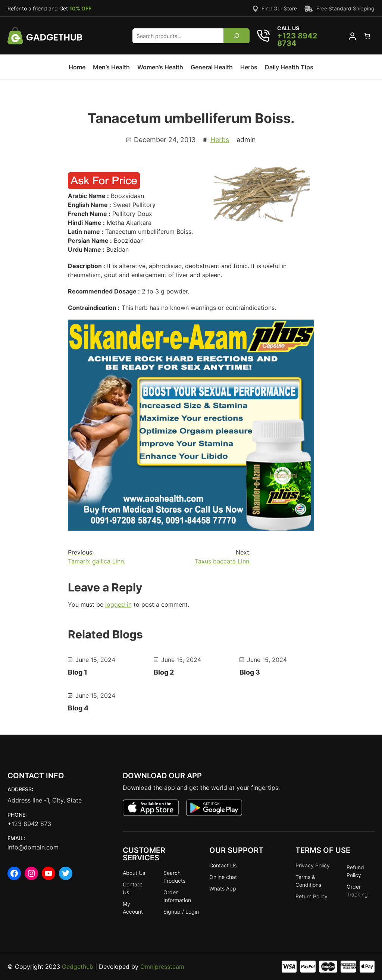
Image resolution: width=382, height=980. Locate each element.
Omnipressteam (162, 967)
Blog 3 (250, 672)
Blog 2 (164, 672)
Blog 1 (78, 672)
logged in (118, 604)
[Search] (237, 36)
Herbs (220, 140)
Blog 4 (78, 708)
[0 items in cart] (367, 36)
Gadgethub (78, 967)
